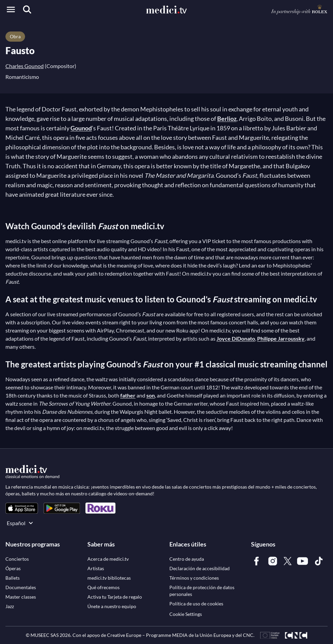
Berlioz (227, 119)
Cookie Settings (186, 614)
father (128, 395)
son (151, 395)
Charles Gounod (25, 66)
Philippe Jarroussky (281, 338)
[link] (22, 508)
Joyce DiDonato (236, 338)
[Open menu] (11, 9)
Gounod (81, 128)
